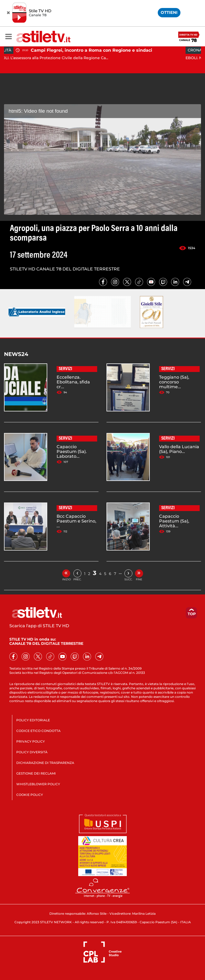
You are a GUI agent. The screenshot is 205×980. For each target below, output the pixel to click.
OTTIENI (169, 12)
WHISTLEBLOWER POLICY (38, 784)
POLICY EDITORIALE (33, 720)
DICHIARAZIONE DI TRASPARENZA (45, 763)
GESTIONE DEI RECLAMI (36, 773)
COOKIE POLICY (30, 795)
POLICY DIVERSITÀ (32, 752)
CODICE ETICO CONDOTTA (38, 731)
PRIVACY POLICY (31, 741)
